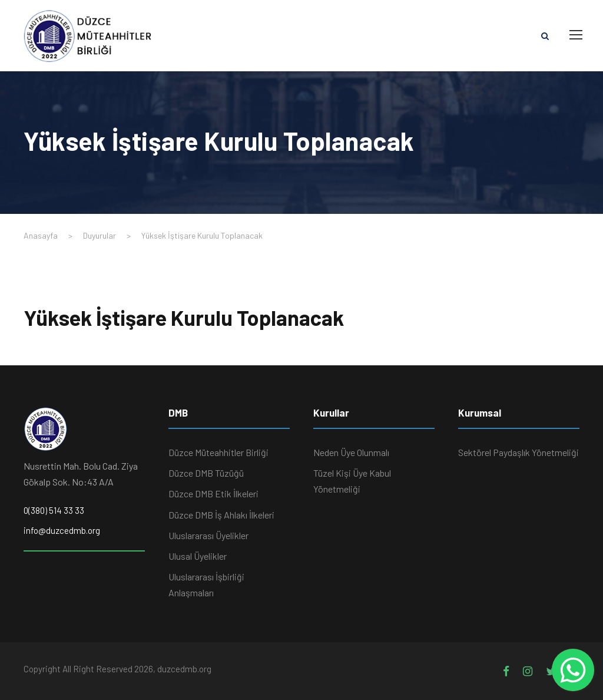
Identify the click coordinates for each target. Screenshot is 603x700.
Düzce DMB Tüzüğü (206, 473)
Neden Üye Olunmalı (351, 452)
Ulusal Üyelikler (198, 556)
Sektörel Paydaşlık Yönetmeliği (518, 452)
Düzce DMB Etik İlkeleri (213, 493)
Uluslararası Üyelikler (208, 535)
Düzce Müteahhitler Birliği (218, 452)
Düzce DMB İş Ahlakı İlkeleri (221, 515)
